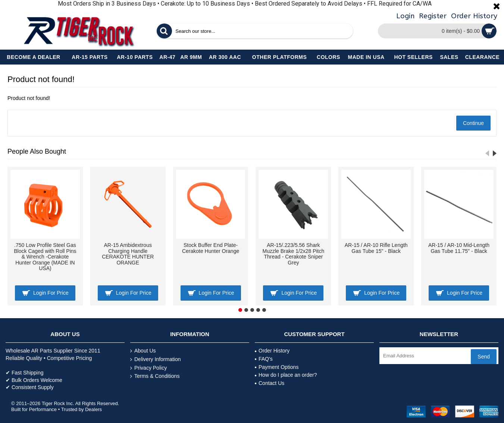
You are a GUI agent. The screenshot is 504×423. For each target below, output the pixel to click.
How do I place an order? (286, 375)
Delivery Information (156, 359)
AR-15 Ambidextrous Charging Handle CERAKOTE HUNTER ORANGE (128, 254)
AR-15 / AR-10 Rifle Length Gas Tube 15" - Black (376, 248)
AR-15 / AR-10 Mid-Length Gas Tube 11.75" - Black (459, 248)
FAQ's (264, 359)
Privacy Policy (148, 368)
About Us (143, 351)
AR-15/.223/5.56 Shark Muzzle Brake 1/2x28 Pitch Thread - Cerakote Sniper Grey (294, 254)
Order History (272, 351)
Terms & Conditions (155, 376)
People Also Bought (37, 151)
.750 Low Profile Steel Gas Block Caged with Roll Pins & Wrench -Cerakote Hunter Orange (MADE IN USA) (45, 257)
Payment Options (277, 367)
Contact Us (270, 383)
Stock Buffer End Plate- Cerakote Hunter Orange (211, 248)
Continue (473, 123)
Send (484, 357)
